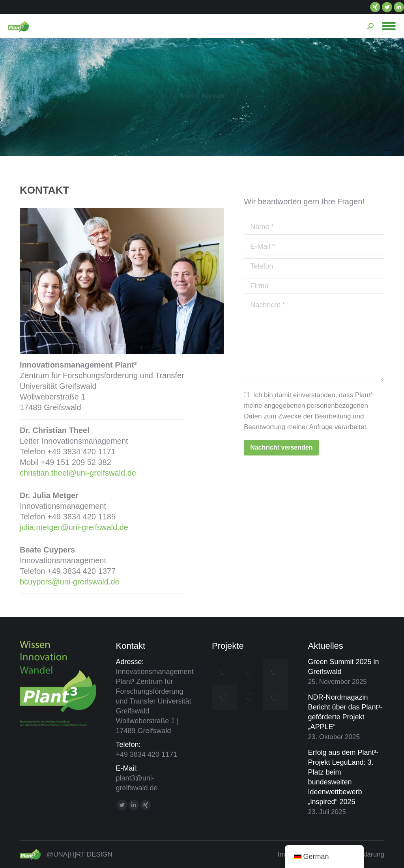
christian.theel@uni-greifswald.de (78, 473)
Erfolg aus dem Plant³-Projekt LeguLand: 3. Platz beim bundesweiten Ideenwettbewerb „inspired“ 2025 (343, 777)
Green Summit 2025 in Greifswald (344, 667)
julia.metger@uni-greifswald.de (74, 527)
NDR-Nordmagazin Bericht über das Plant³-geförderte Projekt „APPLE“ (345, 712)
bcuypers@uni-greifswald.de (70, 582)
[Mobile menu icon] (389, 26)
